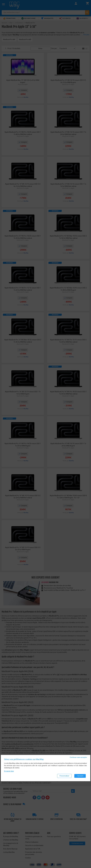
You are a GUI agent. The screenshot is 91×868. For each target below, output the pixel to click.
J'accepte (80, 776)
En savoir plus (9, 771)
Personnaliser (64, 776)
